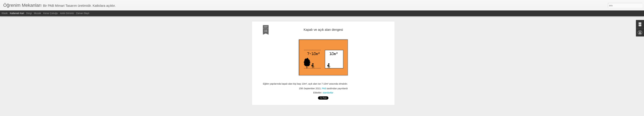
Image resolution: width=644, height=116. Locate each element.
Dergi (29, 13)
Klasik (5, 13)
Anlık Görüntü (67, 13)
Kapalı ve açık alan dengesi (323, 30)
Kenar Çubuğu (51, 13)
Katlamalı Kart (17, 13)
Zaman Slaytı (83, 13)
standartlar (328, 93)
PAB (324, 88)
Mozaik (37, 13)
